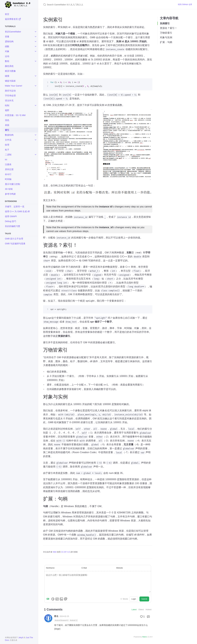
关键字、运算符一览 (15, 207)
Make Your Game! (14, 86)
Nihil (55, 552)
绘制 (7, 105)
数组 (7, 61)
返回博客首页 (13, 19)
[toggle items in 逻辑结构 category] (36, 41)
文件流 (8, 140)
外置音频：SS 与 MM (15, 115)
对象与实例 (166, 37)
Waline (145, 637)
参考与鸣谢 (10, 194)
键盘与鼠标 (10, 81)
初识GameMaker (13, 32)
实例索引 (165, 23)
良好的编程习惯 (12, 226)
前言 (7, 14)
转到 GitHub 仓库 (185, 4)
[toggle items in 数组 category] (36, 61)
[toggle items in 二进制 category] (36, 155)
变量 (7, 37)
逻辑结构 (9, 41)
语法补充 (9, 100)
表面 (7, 125)
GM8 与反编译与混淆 (15, 244)
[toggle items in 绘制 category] (36, 105)
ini (6, 160)
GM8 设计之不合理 (14, 239)
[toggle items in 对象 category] (36, 51)
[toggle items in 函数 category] (36, 46)
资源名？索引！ (169, 28)
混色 (7, 120)
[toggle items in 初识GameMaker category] (36, 32)
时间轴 (8, 179)
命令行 (8, 174)
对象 (7, 51)
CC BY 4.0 (65, 552)
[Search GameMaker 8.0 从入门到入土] (107, 5)
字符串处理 (10, 96)
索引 (7, 130)
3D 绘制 (9, 189)
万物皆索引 (166, 33)
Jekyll (21, 638)
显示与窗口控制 (12, 184)
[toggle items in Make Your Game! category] (36, 86)
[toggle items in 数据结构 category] (36, 135)
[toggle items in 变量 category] (36, 37)
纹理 (7, 145)
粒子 (7, 150)
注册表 (8, 164)
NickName (50, 568)
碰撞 (7, 76)
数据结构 (9, 135)
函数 (7, 46)
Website (120, 568)
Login (134, 599)
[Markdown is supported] (48, 599)
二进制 (8, 155)
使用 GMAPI (11, 216)
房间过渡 (9, 169)
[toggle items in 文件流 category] (36, 140)
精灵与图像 (10, 71)
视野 (7, 110)
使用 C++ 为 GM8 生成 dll (17, 211)
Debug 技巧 (11, 221)
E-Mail (84, 568)
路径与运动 (10, 91)
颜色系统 (9, 66)
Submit (144, 599)
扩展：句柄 (166, 42)
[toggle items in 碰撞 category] (36, 76)
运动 (7, 56)
